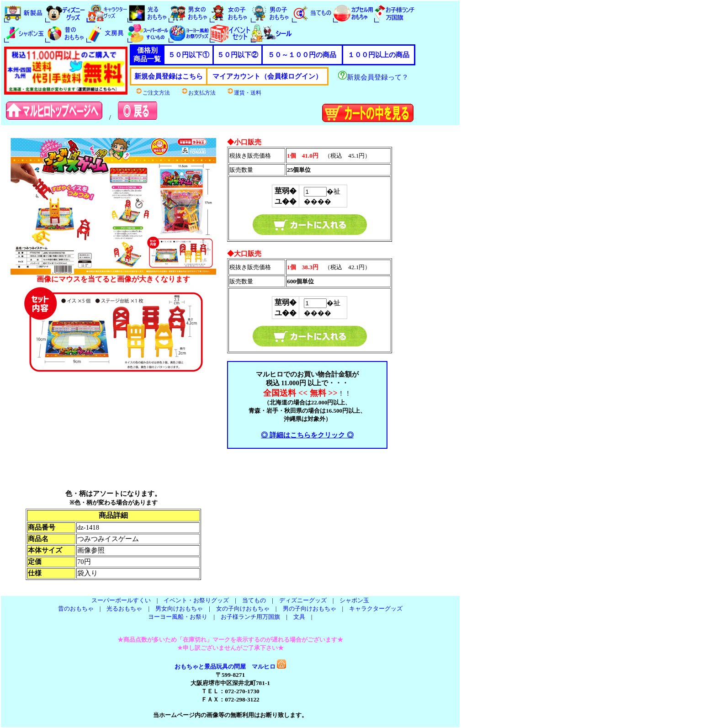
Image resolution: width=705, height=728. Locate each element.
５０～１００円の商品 (302, 55)
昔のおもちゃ (76, 608)
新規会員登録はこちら (169, 76)
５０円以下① (189, 55)
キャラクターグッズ (376, 608)
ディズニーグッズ (303, 600)
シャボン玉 (354, 600)
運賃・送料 (244, 93)
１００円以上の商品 (379, 55)
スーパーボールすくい (121, 600)
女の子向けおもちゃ (243, 608)
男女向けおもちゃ (179, 608)
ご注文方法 (153, 93)
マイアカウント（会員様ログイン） (267, 76)
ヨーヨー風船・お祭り (178, 617)
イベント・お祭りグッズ (196, 600)
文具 (299, 617)
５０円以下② (238, 55)
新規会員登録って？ (373, 77)
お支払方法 (198, 93)
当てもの (254, 600)
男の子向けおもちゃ (310, 608)
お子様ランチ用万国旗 (250, 617)
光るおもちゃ (124, 608)
